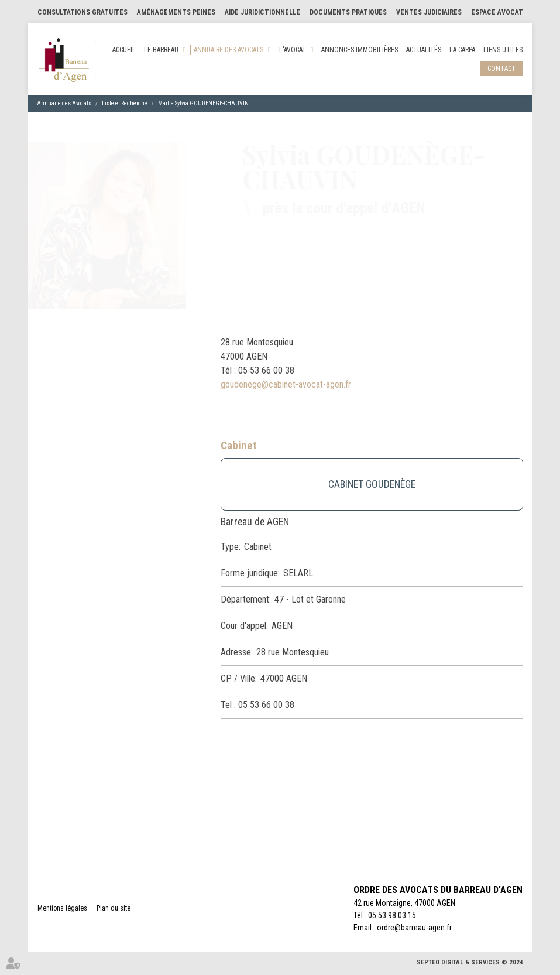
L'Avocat (293, 50)
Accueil (124, 50)
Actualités (424, 50)
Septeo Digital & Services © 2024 (470, 962)
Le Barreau (161, 50)
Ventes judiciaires (429, 12)
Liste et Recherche (125, 103)
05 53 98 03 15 (392, 915)
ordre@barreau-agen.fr (414, 928)
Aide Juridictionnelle (262, 12)
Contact (501, 69)
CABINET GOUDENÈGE (372, 484)
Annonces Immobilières (360, 50)
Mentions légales (62, 908)
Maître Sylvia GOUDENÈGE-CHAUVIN (203, 103)
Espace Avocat (497, 12)
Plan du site (114, 908)
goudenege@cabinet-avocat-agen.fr (286, 384)
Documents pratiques (348, 12)
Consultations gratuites (83, 12)
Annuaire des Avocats (229, 50)
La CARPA (462, 50)
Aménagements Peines (176, 12)
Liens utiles (503, 50)
